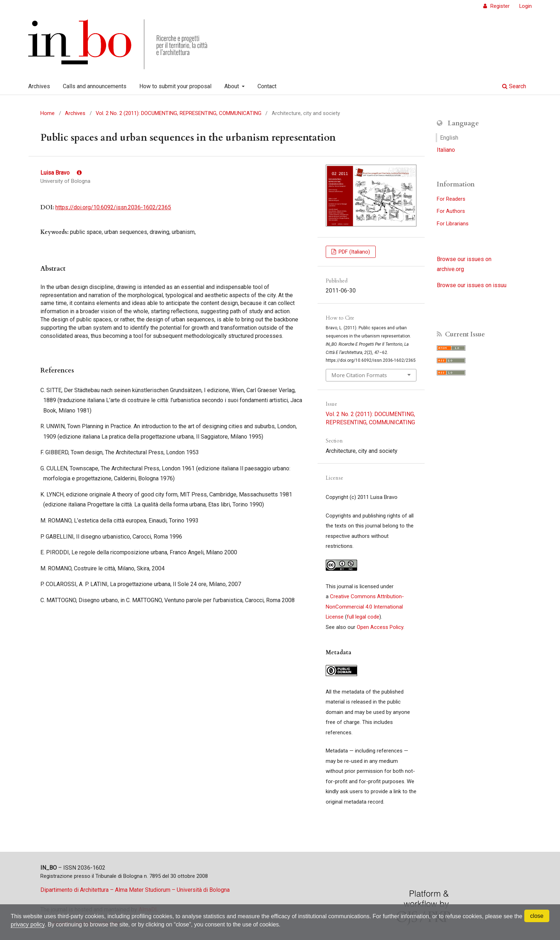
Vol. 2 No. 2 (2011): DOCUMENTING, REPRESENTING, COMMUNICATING (179, 113)
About (232, 86)
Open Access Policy (380, 627)
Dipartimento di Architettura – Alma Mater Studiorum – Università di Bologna (135, 890)
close (537, 916)
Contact (267, 86)
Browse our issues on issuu (472, 285)
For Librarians (453, 224)
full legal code (363, 617)
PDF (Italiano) (354, 252)
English (449, 138)
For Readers (451, 199)
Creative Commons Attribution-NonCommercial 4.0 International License (365, 607)
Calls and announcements (95, 86)
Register (499, 6)
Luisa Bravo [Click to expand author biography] (61, 173)
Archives (39, 86)
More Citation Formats (359, 375)
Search (514, 86)
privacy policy (28, 924)
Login (526, 6)
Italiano (446, 150)
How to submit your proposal (175, 86)
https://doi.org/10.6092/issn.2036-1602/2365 (113, 207)
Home (47, 113)
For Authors (451, 211)
